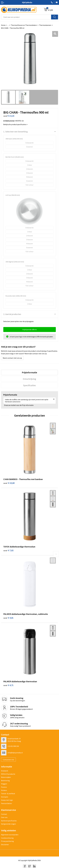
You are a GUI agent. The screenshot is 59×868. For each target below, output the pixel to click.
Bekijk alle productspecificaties (15, 124)
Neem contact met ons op (12, 358)
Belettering (5, 781)
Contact (4, 814)
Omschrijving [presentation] (29, 379)
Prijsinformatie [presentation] (29, 372)
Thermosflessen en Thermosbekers (24, 25)
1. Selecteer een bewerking (15, 132)
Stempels (5, 797)
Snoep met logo (7, 800)
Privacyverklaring (7, 841)
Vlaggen (4, 784)
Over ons (4, 817)
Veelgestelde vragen (8, 824)
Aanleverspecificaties (9, 821)
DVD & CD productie (8, 774)
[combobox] (26, 17)
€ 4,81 (8, 618)
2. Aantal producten (12, 314)
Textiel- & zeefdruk (8, 794)
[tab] (29, 372)
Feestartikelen (6, 803)
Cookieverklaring (7, 838)
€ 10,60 (9, 483)
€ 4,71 (8, 685)
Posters (4, 787)
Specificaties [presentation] (29, 385)
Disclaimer (5, 844)
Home (3, 25)
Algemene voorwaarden (10, 835)
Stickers (4, 790)
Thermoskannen (45, 25)
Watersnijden (6, 777)
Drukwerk (5, 771)
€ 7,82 (8, 550)
